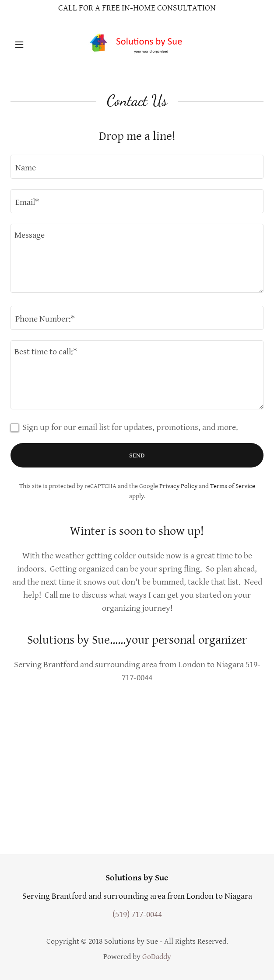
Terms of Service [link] (233, 486)
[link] (137, 45)
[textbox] (137, 167)
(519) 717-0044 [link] (137, 915)
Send (137, 455)
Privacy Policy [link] (178, 486)
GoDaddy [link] (157, 957)
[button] (30, 45)
